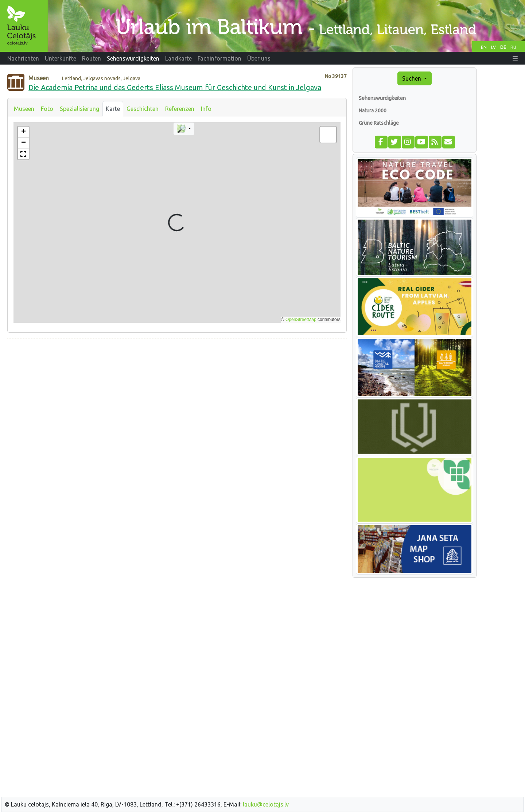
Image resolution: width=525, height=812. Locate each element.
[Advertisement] (177, 396)
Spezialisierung (79, 109)
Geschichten (143, 109)
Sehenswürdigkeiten (382, 98)
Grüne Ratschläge (379, 123)
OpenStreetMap (301, 320)
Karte (113, 109)
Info (206, 109)
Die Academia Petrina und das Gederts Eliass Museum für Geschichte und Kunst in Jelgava (175, 87)
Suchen (412, 78)
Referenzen (180, 109)
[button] (515, 58)
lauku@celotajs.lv (266, 804)
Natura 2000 (373, 111)
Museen (24, 109)
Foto (47, 109)
